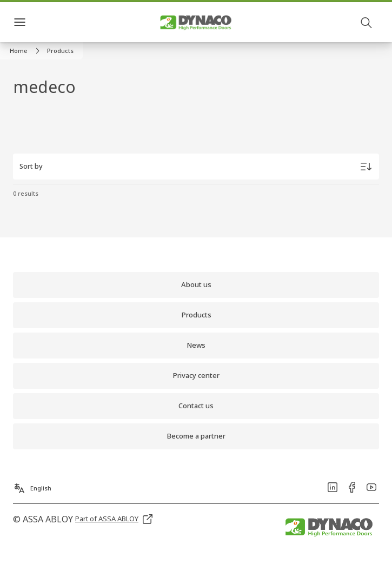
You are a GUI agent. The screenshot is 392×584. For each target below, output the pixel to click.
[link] (26, 51)
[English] (32, 485)
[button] (60, 51)
